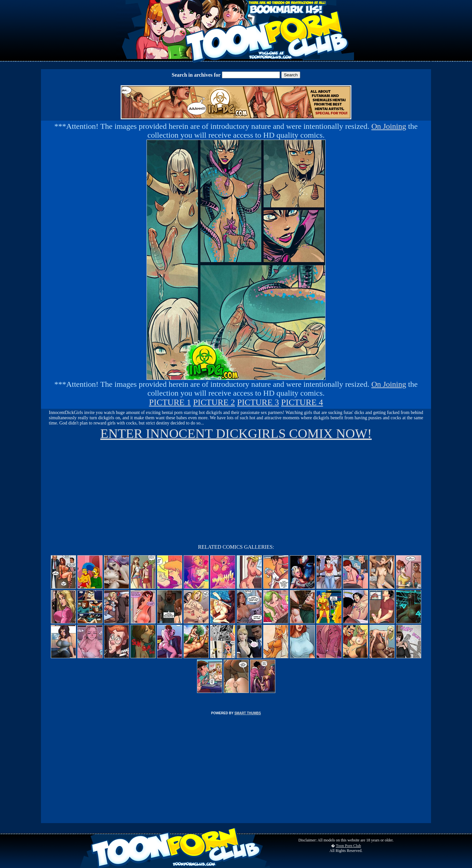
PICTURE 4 (302, 402)
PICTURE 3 (258, 402)
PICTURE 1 (170, 402)
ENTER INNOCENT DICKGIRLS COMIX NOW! (236, 434)
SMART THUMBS (248, 713)
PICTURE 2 (214, 402)
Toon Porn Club (349, 846)
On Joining (389, 126)
